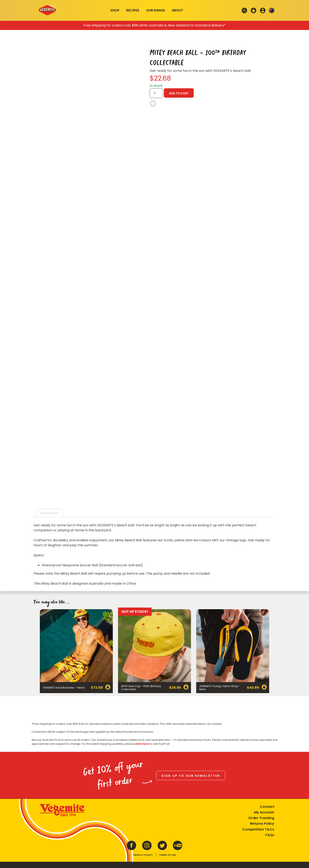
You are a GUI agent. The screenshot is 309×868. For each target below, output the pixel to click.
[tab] (49, 513)
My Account (264, 812)
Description (49, 513)
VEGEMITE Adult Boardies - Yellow (64, 688)
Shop (115, 10)
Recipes (133, 10)
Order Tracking (261, 818)
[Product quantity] (156, 93)
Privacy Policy (143, 855)
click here (142, 744)
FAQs (270, 835)
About (177, 10)
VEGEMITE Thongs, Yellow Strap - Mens (220, 688)
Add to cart (179, 93)
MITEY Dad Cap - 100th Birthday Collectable (141, 688)
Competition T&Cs (258, 829)
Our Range (155, 10)
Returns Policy (262, 824)
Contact (267, 807)
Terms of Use (167, 855)
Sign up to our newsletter (191, 776)
